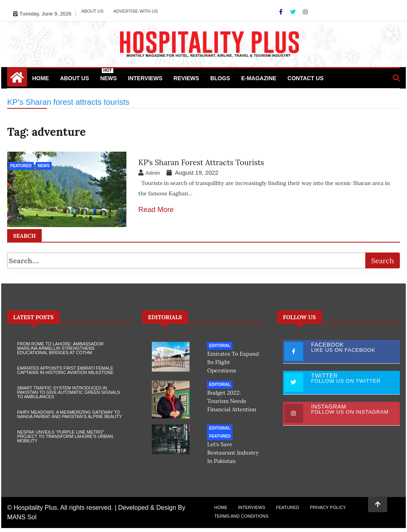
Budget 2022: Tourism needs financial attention (232, 405)
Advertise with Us (136, 11)
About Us (92, 11)
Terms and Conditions (241, 520)
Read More (156, 210)
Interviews (145, 78)
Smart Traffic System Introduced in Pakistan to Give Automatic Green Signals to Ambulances (69, 396)
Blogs (220, 78)
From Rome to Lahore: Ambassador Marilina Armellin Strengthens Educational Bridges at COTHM (60, 352)
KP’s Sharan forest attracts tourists (201, 162)
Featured (21, 166)
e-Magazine (259, 78)
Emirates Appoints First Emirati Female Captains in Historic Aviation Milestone (65, 374)
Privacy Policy (328, 511)
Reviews (187, 78)
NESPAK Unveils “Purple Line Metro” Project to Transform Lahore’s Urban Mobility (65, 440)
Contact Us (305, 78)
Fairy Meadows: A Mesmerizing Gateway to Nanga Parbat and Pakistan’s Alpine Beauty (70, 418)
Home (41, 78)
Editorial (220, 350)
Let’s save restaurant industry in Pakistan (233, 457)
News (109, 75)
